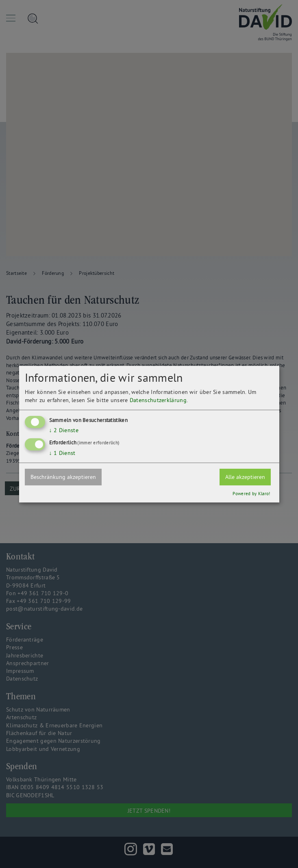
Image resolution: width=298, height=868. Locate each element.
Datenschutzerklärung (158, 400)
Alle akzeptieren (245, 477)
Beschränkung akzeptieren (63, 477)
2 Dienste (64, 430)
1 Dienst (62, 453)
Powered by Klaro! (251, 494)
